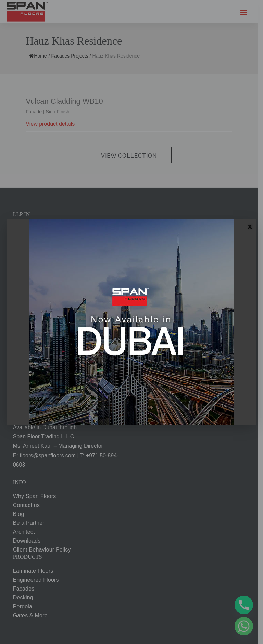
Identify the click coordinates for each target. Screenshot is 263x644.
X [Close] (250, 226)
